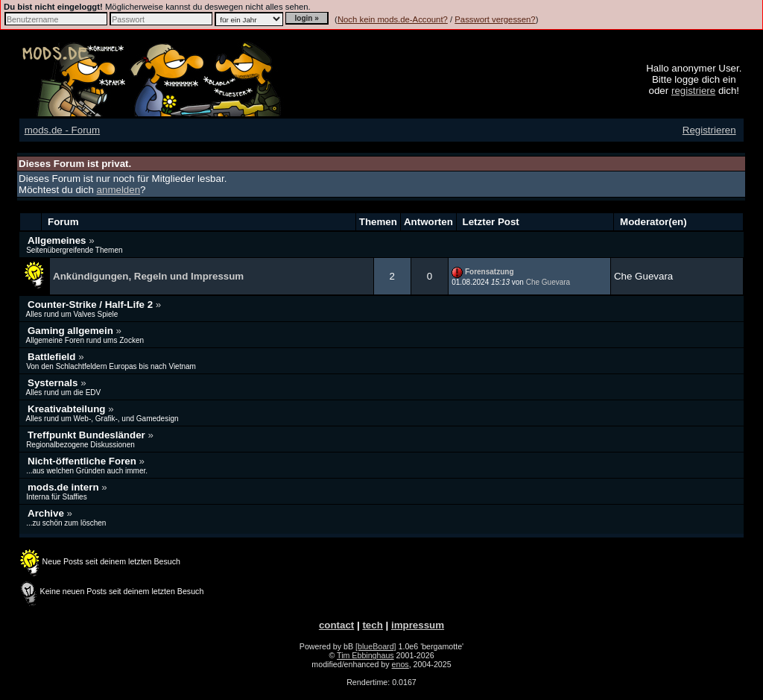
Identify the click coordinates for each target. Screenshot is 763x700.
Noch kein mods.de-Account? (393, 19)
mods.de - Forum (62, 130)
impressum (418, 625)
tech (372, 625)
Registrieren (709, 130)
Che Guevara (548, 282)
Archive (47, 513)
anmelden (119, 190)
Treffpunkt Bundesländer (88, 435)
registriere (693, 91)
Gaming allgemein (72, 331)
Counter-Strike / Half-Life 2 (92, 305)
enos (401, 664)
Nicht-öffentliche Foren (83, 461)
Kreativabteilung (68, 409)
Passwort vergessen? (495, 19)
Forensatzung (490, 272)
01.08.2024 (481, 282)
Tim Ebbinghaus (365, 655)
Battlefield (53, 357)
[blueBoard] (376, 646)
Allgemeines (58, 240)
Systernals (54, 383)
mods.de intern (64, 487)
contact (336, 625)
